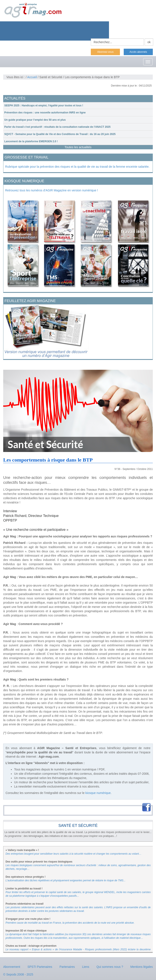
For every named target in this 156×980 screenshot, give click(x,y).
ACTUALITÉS (15, 98)
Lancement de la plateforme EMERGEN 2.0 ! (31, 141)
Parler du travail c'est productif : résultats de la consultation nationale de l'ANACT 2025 (57, 127)
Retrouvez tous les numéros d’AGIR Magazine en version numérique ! (52, 190)
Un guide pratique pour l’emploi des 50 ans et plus (35, 120)
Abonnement (12, 967)
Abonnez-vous (105, 52)
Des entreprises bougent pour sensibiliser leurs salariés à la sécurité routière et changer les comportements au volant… (74, 854)
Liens (86, 967)
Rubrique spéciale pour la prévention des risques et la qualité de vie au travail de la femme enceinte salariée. (77, 167)
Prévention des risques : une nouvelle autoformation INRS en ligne (45, 113)
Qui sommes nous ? (110, 967)
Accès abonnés (138, 52)
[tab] (78, 106)
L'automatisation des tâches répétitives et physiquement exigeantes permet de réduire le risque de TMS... (65, 880)
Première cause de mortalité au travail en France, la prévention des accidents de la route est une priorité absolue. (70, 923)
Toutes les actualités (78, 147)
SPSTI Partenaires (40, 967)
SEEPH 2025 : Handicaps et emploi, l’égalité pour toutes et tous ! (44, 106)
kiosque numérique (98, 793)
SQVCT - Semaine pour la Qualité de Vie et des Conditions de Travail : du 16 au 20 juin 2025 (60, 134)
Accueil (32, 77)
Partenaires (67, 967)
